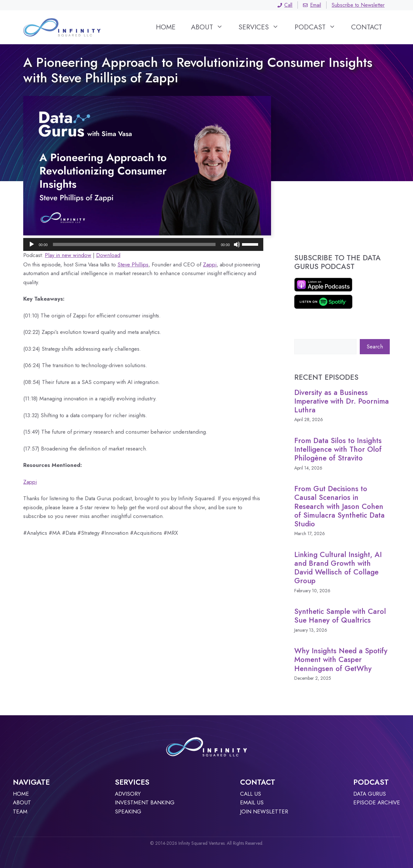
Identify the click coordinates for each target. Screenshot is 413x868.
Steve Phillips (133, 264)
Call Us (251, 794)
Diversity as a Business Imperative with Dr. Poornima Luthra (342, 401)
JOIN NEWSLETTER (264, 811)
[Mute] (237, 244)
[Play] (32, 244)
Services (262, 27)
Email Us (252, 802)
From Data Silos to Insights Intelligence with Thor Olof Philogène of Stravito (338, 449)
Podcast (319, 27)
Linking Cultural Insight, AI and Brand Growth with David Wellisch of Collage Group (338, 568)
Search (375, 346)
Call (285, 5)
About (211, 27)
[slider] (134, 244)
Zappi (210, 264)
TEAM (20, 811)
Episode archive (377, 802)
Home (166, 27)
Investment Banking (145, 802)
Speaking (128, 811)
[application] (143, 244)
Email (312, 5)
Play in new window (68, 255)
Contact (367, 27)
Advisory (128, 794)
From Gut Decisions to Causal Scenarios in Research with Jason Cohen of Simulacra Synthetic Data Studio (339, 506)
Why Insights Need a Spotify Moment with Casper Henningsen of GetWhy (341, 659)
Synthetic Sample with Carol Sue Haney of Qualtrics (340, 616)
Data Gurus (370, 794)
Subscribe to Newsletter (358, 5)
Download (108, 255)
